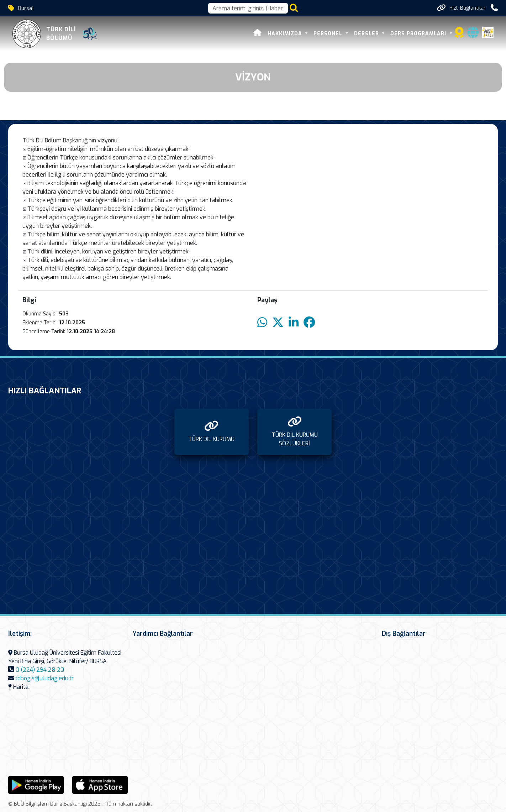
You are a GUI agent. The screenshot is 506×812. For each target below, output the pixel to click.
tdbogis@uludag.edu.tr (44, 678)
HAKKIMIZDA (286, 34)
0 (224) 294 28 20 (40, 670)
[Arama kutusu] (248, 8)
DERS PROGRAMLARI (419, 34)
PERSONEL (329, 34)
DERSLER (367, 34)
